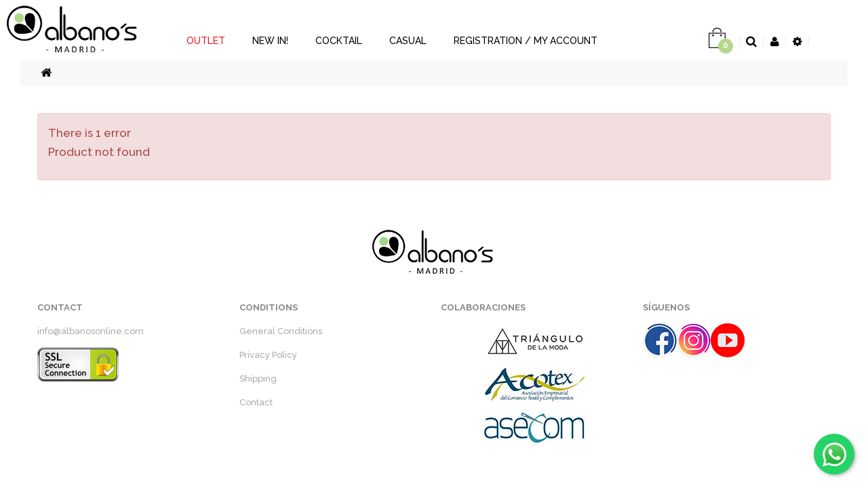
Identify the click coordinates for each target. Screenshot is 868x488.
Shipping (258, 379)
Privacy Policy (268, 355)
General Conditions (281, 331)
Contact (256, 402)
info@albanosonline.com (91, 331)
